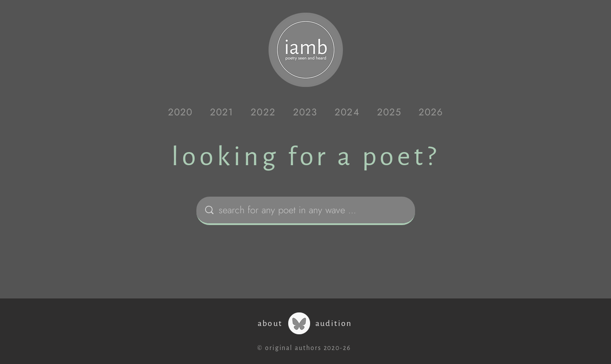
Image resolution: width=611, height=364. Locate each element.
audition (334, 323)
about (270, 323)
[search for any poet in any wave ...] (307, 210)
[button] (180, 112)
